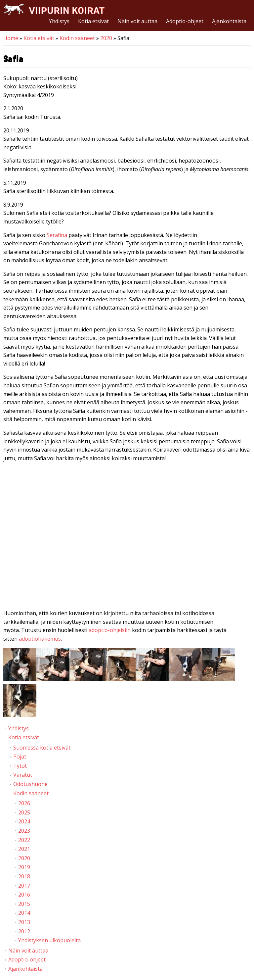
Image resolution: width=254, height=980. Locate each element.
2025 (24, 812)
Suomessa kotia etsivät (42, 748)
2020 (106, 38)
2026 (24, 803)
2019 (24, 867)
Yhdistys (59, 21)
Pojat (20, 757)
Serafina (57, 235)
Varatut (23, 775)
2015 (24, 904)
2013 (24, 922)
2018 (24, 876)
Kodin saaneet (77, 38)
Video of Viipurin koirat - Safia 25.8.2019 (127, 537)
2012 (24, 931)
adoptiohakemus (40, 639)
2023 (24, 831)
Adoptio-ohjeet (185, 21)
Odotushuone (30, 784)
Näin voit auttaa (137, 21)
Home (11, 38)
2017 (24, 886)
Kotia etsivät (93, 21)
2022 (24, 840)
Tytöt (20, 766)
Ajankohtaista (229, 21)
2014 (24, 913)
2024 (24, 821)
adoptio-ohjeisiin (110, 630)
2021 (24, 849)
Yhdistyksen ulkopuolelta (49, 940)
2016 (24, 895)
